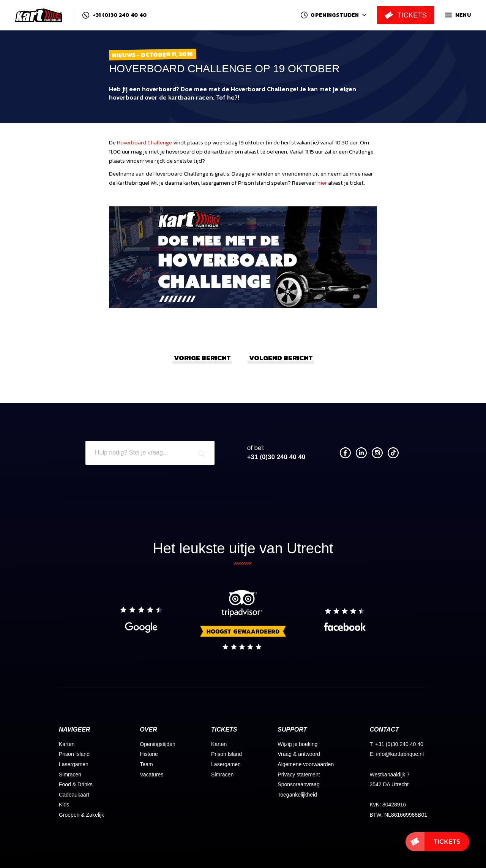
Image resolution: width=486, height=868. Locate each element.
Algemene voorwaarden (306, 764)
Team (146, 764)
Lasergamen (74, 764)
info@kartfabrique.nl (400, 754)
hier (322, 183)
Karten (67, 744)
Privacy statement (299, 775)
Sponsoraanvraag (299, 784)
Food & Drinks (76, 784)
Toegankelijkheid (297, 795)
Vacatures (151, 775)
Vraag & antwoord (299, 754)
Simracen (70, 775)
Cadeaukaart (74, 795)
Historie (149, 754)
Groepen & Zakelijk (81, 815)
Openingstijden (157, 744)
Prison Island (74, 754)
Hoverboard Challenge (144, 142)
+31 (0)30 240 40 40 (114, 15)
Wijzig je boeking (297, 744)
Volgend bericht (281, 358)
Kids (64, 805)
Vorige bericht (202, 358)
